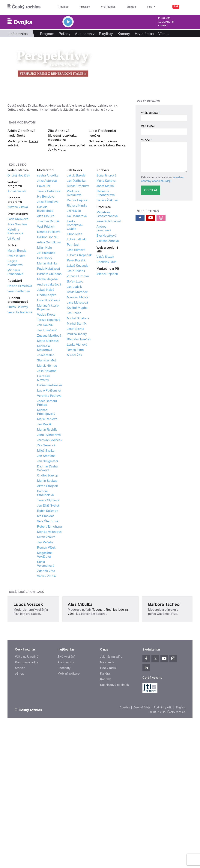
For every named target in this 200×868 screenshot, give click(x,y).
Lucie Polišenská (102, 208)
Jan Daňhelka (76, 258)
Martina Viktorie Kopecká (48, 385)
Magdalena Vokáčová (45, 632)
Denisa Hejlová (77, 278)
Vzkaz (146, 140)
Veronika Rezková (20, 390)
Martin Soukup (47, 558)
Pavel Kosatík (76, 338)
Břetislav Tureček (79, 417)
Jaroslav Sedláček (50, 518)
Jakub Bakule (76, 253)
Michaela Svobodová (15, 350)
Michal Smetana (78, 396)
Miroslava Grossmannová (107, 292)
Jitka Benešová (48, 279)
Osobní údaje (142, 823)
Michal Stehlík (77, 401)
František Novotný (43, 456)
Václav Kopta (46, 392)
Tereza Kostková (49, 397)
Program (79, 7)
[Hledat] (187, 7)
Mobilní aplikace (69, 789)
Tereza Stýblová (48, 578)
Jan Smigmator (48, 539)
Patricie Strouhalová (45, 571)
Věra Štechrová (48, 599)
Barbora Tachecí (155, 715)
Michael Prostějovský (46, 489)
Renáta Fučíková (49, 309)
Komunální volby (27, 777)
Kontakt (106, 794)
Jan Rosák (44, 502)
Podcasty (64, 783)
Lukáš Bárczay (18, 384)
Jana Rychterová (49, 512)
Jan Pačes (74, 390)
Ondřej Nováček (19, 253)
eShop (19, 789)
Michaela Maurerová (45, 425)
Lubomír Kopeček (79, 333)
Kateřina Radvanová (15, 309)
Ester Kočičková (49, 378)
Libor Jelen (75, 312)
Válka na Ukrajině (27, 772)
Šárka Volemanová (46, 641)
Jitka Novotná (17, 302)
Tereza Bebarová (49, 269)
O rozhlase (135, 7)
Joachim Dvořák (48, 299)
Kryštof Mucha (77, 385)
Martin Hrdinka (47, 341)
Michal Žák (75, 433)
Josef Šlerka (76, 406)
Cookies (125, 823)
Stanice (117, 7)
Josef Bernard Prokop (47, 480)
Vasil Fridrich (46, 304)
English (181, 823)
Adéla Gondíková (21, 208)
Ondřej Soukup (48, 553)
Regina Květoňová (15, 340)
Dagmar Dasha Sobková (47, 546)
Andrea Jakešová (49, 362)
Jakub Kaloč (46, 367)
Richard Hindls (77, 283)
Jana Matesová (77, 380)
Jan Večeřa (45, 620)
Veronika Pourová (49, 473)
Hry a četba (144, 34)
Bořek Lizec (75, 359)
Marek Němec (47, 443)
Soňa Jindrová (106, 253)
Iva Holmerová (77, 293)
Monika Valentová (49, 609)
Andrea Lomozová (104, 306)
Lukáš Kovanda (78, 343)
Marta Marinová (48, 418)
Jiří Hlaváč (74, 288)
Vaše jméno (151, 113)
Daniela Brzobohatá (45, 286)
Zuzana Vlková (18, 284)
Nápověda (107, 777)
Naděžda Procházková (106, 271)
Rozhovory (167, 34)
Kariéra (105, 789)
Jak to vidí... (57, 227)
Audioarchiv (166, 22)
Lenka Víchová (77, 422)
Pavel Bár (44, 263)
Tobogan (107, 721)
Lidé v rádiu (108, 783)
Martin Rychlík (47, 507)
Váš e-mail (149, 126)
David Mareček (77, 369)
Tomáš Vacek (17, 269)
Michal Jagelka (47, 357)
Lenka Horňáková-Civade (75, 303)
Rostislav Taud (107, 339)
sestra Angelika (48, 253)
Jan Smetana (46, 533)
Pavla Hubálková (48, 346)
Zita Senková (59, 208)
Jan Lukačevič (47, 408)
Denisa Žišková (107, 278)
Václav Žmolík (47, 654)
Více (186, 34)
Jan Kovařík (45, 403)
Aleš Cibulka (46, 293)
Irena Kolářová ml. (109, 299)
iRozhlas (61, 7)
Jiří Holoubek (46, 330)
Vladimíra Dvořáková (74, 271)
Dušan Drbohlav (78, 263)
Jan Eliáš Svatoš (48, 583)
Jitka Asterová (47, 258)
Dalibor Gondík (47, 315)
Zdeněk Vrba (46, 648)
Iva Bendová (46, 274)
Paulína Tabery (77, 412)
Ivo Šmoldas (46, 593)
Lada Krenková (18, 297)
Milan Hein (44, 325)
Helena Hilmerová (20, 363)
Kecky (121, 223)
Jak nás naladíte (111, 772)
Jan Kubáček (76, 348)
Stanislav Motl (47, 438)
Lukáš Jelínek (76, 317)
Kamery (163, 26)
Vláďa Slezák (105, 334)
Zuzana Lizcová (78, 354)
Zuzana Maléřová (49, 413)
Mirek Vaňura (46, 615)
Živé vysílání (66, 772)
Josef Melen (46, 433)
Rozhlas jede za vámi (91, 725)
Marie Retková (47, 496)
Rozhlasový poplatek (115, 800)
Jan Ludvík (74, 364)
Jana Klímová (76, 327)
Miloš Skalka (46, 528)
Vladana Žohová (108, 318)
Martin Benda (17, 328)
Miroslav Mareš (78, 375)
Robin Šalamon (48, 588)
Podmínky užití (163, 823)
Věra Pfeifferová (19, 369)
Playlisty (106, 34)
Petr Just (73, 322)
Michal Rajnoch (107, 351)
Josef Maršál (105, 263)
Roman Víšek (46, 625)
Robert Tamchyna (49, 604)
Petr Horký (45, 336)
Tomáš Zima (75, 427)
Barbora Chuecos (49, 351)
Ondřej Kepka (47, 372)
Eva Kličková (16, 333)
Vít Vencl (14, 316)
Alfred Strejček (47, 563)
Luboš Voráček (28, 715)
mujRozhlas (98, 7)
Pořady (65, 34)
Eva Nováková (106, 313)
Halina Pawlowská (49, 463)
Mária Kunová (106, 258)
